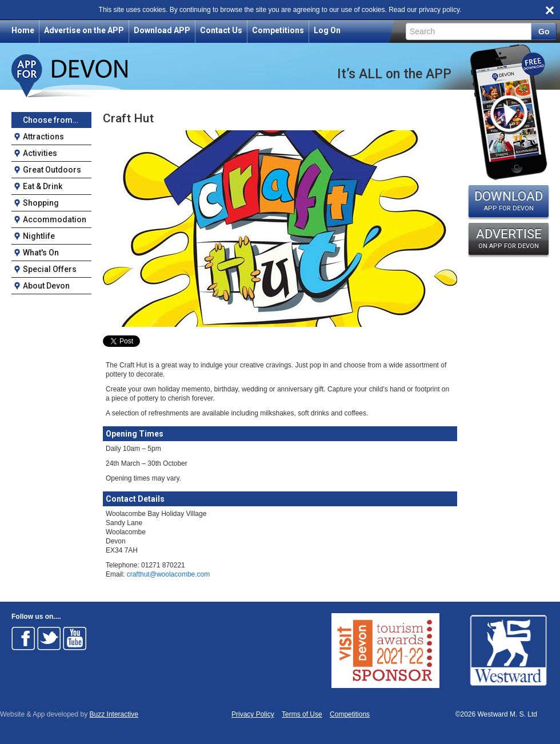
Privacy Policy (253, 715)
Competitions (278, 30)
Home (23, 30)
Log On (327, 30)
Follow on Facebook (23, 638)
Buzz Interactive (114, 714)
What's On (41, 253)
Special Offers (50, 269)
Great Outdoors (52, 170)
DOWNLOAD (509, 201)
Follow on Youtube (75, 638)
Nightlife (39, 236)
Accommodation (55, 219)
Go (544, 31)
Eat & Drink (43, 186)
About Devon (46, 286)
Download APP (162, 30)
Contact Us (221, 30)
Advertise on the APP (84, 30)
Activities (40, 153)
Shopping (41, 203)
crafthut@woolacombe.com (169, 574)
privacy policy (439, 10)
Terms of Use (302, 715)
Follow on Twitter (49, 638)
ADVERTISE (509, 238)
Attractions (43, 137)
